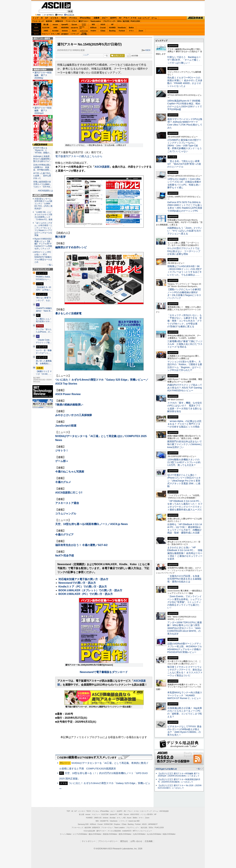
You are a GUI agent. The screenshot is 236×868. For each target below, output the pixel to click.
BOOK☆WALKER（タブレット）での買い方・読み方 (90, 590)
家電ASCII (59, 21)
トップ (35, 18)
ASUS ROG (65, 28)
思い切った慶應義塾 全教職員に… (44, 362)
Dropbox (93, 31)
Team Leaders (119, 828)
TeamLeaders (96, 21)
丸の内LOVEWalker (154, 834)
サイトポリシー (89, 841)
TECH (64, 18)
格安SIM (49, 21)
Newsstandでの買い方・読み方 (77, 583)
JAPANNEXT (65, 34)
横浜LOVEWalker (95, 834)
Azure (74, 31)
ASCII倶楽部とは (45, 191)
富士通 (46, 25)
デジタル (73, 18)
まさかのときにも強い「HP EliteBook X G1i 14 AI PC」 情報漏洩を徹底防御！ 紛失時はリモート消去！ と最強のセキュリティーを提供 (185, 553)
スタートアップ (143, 18)
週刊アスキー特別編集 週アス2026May (43, 75)
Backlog (112, 31)
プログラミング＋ (133, 828)
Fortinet (122, 31)
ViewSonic (122, 28)
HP (112, 25)
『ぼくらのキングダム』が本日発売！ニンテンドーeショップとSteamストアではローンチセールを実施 (43, 229)
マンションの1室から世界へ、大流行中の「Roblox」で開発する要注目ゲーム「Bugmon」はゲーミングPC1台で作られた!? (185, 366)
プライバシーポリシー (108, 841)
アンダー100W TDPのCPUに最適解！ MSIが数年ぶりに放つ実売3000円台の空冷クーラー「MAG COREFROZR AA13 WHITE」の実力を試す (185, 628)
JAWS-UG (98, 818)
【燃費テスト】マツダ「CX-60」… (44, 373)
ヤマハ (131, 31)
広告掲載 (149, 841)
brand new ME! (134, 821)
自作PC (113, 18)
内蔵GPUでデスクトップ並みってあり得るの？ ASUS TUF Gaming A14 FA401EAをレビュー (185, 388)
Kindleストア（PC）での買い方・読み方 (83, 587)
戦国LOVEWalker (169, 834)
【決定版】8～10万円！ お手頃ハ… (44, 289)
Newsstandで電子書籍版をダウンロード (104, 672)
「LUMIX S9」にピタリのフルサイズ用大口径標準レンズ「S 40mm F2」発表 (43, 216)
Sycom (74, 25)
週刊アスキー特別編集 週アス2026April (43, 110)
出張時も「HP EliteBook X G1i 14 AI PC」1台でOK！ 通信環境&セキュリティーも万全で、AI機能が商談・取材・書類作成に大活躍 (185, 529)
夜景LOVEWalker (125, 834)
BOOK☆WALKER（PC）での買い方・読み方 (86, 594)
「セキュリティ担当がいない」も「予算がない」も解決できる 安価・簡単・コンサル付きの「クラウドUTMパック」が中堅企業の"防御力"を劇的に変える (185, 321)
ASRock (93, 28)
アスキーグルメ (71, 21)
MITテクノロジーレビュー (142, 831)
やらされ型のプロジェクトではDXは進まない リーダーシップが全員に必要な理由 (184, 251)
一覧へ (50, 265)
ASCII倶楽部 (196, 18)
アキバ (126, 18)
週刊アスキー (83, 21)
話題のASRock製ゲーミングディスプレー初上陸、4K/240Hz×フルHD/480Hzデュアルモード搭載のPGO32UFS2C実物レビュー (185, 648)
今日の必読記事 (89, 831)
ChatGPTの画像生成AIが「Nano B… (44, 310)
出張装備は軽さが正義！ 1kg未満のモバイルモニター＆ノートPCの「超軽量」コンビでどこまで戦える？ (185, 712)
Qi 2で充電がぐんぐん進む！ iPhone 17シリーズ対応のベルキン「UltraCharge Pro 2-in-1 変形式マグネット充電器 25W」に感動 (184, 481)
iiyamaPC (65, 25)
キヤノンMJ (55, 34)
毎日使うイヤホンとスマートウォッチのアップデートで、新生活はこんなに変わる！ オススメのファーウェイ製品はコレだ (185, 671)
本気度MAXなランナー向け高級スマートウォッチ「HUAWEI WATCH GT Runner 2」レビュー (185, 695)
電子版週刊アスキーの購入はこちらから (79, 156)
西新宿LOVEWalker (110, 834)
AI (42, 18)
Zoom (141, 31)
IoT (47, 18)
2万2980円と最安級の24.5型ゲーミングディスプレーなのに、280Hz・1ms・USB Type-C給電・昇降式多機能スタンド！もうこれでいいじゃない (185, 146)
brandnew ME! (84, 34)
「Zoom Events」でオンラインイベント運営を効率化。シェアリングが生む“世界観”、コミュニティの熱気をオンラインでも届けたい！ (185, 602)
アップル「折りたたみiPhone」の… (44, 331)
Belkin (131, 28)
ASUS (103, 25)
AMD (55, 28)
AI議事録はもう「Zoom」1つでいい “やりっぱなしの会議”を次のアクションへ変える (185, 231)
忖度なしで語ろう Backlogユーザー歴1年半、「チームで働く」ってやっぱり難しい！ (184, 60)
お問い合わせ (136, 841)
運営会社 (124, 841)
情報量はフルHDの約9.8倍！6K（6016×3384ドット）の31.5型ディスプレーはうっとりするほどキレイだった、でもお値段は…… (185, 271)
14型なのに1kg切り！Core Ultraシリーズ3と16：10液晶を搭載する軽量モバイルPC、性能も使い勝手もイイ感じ (184, 183)
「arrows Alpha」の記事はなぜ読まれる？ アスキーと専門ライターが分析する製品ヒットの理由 (184, 424)
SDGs (119, 21)
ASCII (148, 50)
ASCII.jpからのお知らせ (166, 769)
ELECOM (46, 28)
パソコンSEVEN (84, 24)
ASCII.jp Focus (43, 195)
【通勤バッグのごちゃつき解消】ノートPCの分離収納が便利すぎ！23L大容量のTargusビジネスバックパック (185, 294)
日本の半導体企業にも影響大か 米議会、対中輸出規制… (42, 167)
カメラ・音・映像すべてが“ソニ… (44, 352)
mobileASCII (127, 831)
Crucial (103, 28)
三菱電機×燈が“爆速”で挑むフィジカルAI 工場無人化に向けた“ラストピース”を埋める (185, 344)
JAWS (46, 31)
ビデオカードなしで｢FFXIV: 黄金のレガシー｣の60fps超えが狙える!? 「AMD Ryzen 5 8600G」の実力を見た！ (184, 731)
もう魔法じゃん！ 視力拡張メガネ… (44, 320)
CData (103, 31)
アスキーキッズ (38, 21)
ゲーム (154, 18)
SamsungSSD (82, 27)
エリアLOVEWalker (80, 834)
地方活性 (126, 21)
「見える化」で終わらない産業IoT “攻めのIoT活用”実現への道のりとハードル (184, 164)
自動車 (97, 18)
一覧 (106, 56)
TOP (68, 811)
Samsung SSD (83, 824)
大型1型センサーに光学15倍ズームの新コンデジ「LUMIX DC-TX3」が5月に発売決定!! (43, 204)
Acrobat (55, 31)
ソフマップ (74, 34)
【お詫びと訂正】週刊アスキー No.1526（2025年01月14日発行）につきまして (180, 787)
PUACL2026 (135, 21)
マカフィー (46, 34)
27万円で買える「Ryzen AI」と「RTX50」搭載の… (42, 150)
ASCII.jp (56, 5)
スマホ (133, 18)
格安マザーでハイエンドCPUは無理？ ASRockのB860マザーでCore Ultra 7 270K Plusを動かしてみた (185, 123)
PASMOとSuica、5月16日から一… (44, 278)
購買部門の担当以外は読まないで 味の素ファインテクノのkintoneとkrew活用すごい (186, 444)
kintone (65, 31)
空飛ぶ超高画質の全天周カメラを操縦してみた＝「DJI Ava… (43, 184)
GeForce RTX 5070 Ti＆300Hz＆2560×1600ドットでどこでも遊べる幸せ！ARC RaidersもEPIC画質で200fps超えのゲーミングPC (185, 207)
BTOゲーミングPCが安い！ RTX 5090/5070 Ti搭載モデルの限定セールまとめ (43, 257)
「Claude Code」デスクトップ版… (44, 341)
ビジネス (54, 18)
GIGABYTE (74, 28)
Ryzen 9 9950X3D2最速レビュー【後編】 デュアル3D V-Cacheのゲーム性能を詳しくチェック (43, 244)
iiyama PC (114, 814)
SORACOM (108, 824)
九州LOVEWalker (139, 834)
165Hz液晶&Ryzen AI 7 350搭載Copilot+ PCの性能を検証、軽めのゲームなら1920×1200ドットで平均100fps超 (185, 105)
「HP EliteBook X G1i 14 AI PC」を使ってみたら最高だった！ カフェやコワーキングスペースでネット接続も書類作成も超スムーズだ (185, 505)
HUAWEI (112, 28)
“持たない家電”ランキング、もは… (44, 299)
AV (120, 18)
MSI (93, 25)
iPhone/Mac (85, 18)
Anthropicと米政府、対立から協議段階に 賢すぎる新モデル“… (43, 159)
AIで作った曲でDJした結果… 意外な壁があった (42, 176)
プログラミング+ (109, 21)
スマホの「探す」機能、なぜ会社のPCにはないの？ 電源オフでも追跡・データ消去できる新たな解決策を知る (185, 407)
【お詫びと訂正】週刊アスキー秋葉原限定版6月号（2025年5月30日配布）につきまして (179, 781)
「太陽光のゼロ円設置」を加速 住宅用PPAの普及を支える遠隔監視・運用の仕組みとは (185, 579)
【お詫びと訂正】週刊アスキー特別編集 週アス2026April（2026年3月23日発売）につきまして (179, 775)
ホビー (105, 18)
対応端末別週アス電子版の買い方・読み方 (83, 579)
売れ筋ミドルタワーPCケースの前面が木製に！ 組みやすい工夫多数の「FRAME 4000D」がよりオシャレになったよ (185, 82)
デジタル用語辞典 (114, 831)
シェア (86, 55)
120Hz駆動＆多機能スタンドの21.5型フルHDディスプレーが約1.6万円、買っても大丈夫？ (184, 462)
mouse (55, 25)
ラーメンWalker (66, 834)
